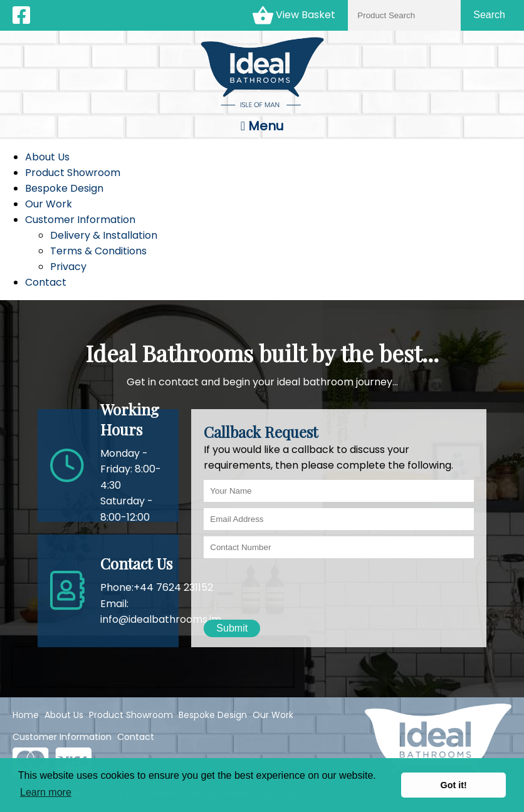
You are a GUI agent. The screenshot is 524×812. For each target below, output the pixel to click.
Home (26, 715)
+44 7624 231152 (173, 587)
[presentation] (299, 589)
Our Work (49, 204)
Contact (46, 282)
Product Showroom (73, 173)
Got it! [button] (454, 785)
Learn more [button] (46, 792)
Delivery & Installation (104, 235)
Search (489, 15)
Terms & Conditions (98, 251)
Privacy (68, 267)
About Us (47, 157)
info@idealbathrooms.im (161, 619)
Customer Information (80, 220)
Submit (232, 628)
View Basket (294, 15)
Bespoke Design (64, 188)
